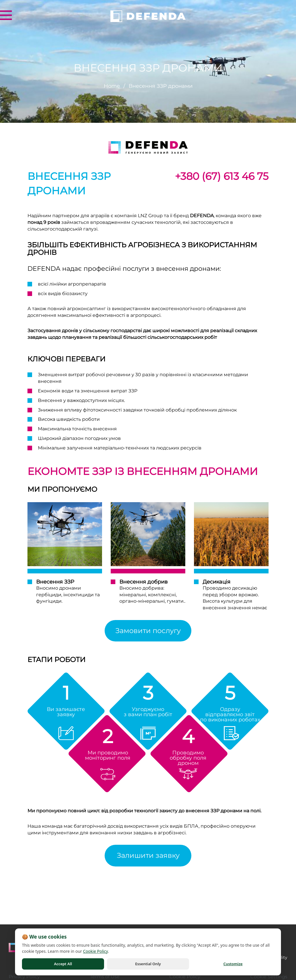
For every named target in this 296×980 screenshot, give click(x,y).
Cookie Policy (95, 951)
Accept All (63, 964)
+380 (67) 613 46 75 (222, 176)
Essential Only (148, 964)
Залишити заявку (148, 855)
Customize (233, 964)
